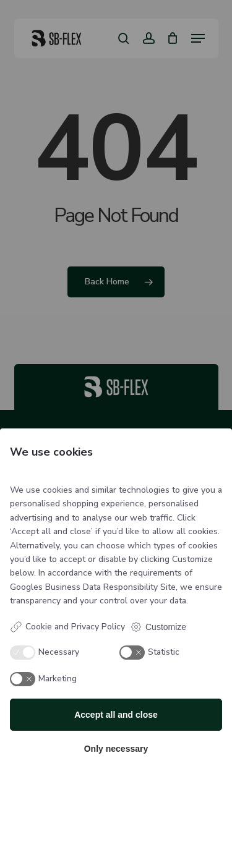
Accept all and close (116, 715)
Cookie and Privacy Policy (67, 627)
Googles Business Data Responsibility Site (93, 587)
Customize (158, 627)
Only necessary (116, 749)
